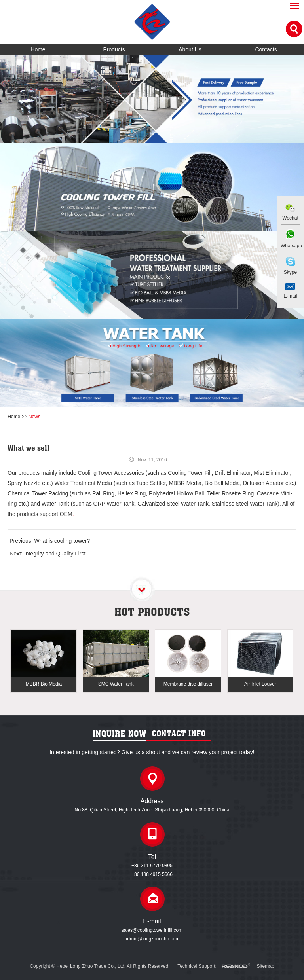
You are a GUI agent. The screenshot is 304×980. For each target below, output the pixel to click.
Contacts (266, 49)
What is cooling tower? (62, 541)
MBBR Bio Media (44, 684)
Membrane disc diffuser (188, 684)
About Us (190, 49)
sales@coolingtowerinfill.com (152, 930)
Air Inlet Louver (260, 684)
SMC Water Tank (116, 684)
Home (38, 49)
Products (114, 49)
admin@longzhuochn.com (152, 939)
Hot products (152, 612)
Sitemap (266, 966)
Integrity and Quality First (55, 554)
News (34, 417)
